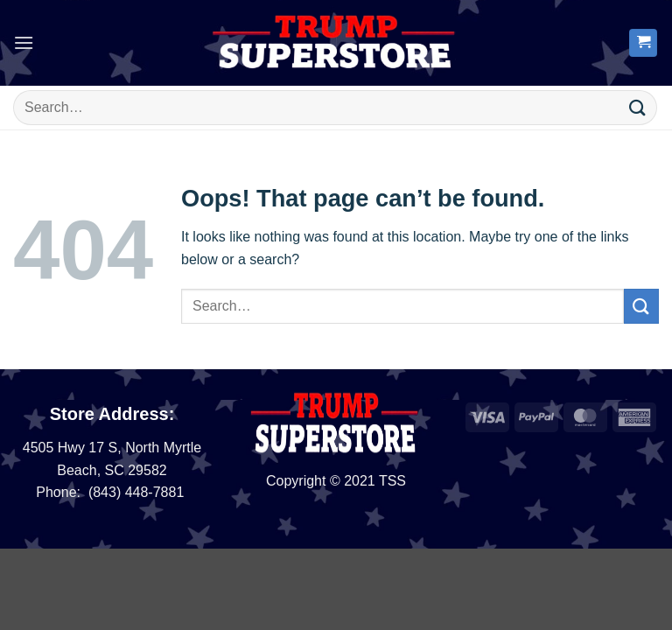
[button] (24, 42)
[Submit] (638, 107)
